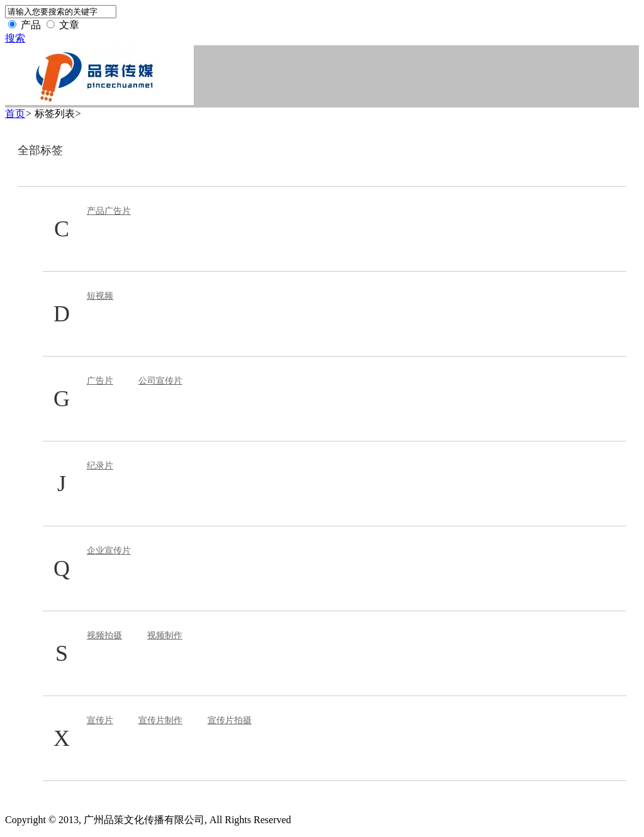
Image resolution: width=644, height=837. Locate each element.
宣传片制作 (160, 720)
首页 (15, 114)
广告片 (100, 381)
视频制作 (165, 635)
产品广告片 (109, 211)
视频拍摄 (104, 635)
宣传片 (100, 720)
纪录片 (100, 466)
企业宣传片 (109, 551)
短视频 (100, 296)
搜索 (15, 38)
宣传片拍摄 (230, 720)
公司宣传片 (160, 381)
